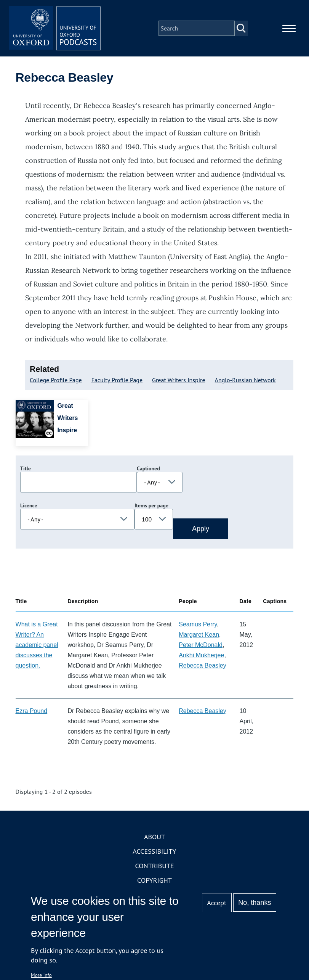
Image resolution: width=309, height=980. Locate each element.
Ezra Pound (32, 711)
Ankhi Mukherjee (201, 655)
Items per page (151, 505)
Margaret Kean (199, 635)
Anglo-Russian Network (245, 380)
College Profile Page (56, 380)
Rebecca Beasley (203, 665)
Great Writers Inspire (179, 380)
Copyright (154, 880)
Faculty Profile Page (117, 380)
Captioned (148, 468)
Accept (217, 903)
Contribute (154, 866)
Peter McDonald (201, 645)
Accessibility (154, 851)
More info (41, 975)
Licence (29, 505)
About (154, 837)
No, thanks (255, 903)
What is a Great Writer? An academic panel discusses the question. (37, 645)
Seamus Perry (198, 624)
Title (26, 468)
